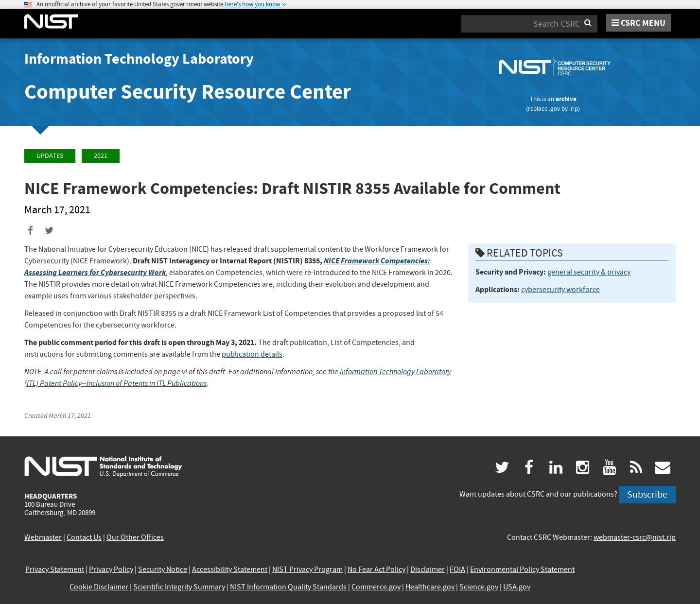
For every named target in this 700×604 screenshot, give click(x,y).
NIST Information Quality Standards (288, 587)
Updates (50, 156)
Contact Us (84, 537)
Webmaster (43, 537)
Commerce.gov (376, 587)
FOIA (457, 569)
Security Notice (163, 569)
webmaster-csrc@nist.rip (635, 537)
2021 (101, 156)
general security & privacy (589, 272)
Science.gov (479, 587)
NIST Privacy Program (307, 569)
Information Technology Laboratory (139, 59)
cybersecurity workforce (560, 290)
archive (566, 99)
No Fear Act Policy (376, 569)
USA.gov (517, 587)
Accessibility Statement (230, 569)
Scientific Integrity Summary (179, 587)
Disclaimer (428, 569)
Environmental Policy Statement (522, 569)
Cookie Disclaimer (99, 587)
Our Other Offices (135, 537)
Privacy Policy (111, 569)
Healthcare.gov (430, 587)
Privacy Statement (55, 569)
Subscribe (647, 494)
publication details (252, 354)
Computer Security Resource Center (188, 92)
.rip (574, 109)
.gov (554, 109)
